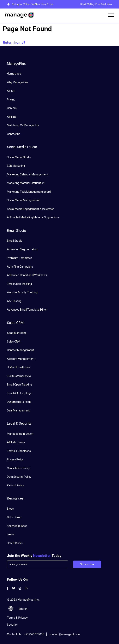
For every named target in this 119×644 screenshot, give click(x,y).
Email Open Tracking (19, 284)
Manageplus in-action (20, 434)
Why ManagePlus (18, 82)
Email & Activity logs (19, 393)
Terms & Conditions (19, 451)
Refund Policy (15, 485)
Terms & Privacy (17, 618)
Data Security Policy (19, 477)
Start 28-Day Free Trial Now (96, 4)
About (11, 91)
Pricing (11, 100)
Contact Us (14, 134)
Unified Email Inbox (18, 367)
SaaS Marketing (17, 333)
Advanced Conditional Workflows (27, 275)
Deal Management (18, 410)
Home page (14, 74)
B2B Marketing (16, 166)
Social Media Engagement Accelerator (30, 209)
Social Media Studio (19, 157)
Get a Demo (14, 517)
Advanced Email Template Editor (27, 310)
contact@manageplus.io (64, 634)
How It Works (15, 543)
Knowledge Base (17, 526)
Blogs (10, 509)
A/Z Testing (14, 301)
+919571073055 (34, 634)
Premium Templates (20, 258)
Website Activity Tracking (22, 292)
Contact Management (20, 350)
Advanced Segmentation (22, 249)
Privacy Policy (15, 459)
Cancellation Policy (18, 468)
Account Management (21, 359)
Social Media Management (23, 200)
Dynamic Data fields (19, 402)
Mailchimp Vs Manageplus (23, 125)
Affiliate (12, 117)
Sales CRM (14, 342)
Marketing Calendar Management (28, 174)
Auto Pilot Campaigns (20, 267)
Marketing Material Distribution (26, 183)
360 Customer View (19, 376)
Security (12, 625)
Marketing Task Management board (29, 192)
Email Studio (15, 241)
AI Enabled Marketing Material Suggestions (33, 217)
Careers (12, 108)
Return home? (14, 43)
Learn (10, 534)
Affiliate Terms (16, 442)
